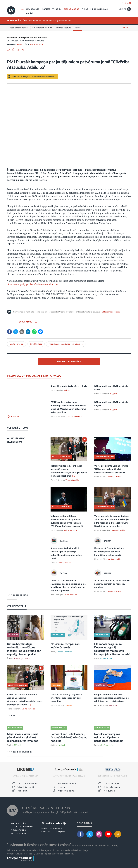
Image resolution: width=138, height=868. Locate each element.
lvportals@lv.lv (56, 828)
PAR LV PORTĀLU (19, 824)
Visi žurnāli (109, 791)
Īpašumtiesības (108, 745)
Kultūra (67, 390)
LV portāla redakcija (53, 823)
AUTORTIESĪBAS (18, 834)
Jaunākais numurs (113, 784)
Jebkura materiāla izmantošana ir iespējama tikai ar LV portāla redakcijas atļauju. (48, 850)
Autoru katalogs (112, 787)
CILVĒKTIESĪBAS (15, 442)
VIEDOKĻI (57, 9)
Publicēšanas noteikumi (111, 312)
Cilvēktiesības (36, 344)
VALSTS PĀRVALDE (16, 438)
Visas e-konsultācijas (22, 752)
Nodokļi (61, 745)
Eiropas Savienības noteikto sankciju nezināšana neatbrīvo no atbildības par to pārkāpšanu (112, 698)
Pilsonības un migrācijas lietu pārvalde (27, 38)
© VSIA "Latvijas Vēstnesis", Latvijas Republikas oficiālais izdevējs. (40, 854)
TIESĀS (85, 9)
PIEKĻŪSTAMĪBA (18, 830)
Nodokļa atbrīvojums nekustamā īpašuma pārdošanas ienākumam (109, 738)
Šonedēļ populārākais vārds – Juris (69, 386)
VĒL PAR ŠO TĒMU (18, 428)
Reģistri (114, 394)
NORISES (46, 9)
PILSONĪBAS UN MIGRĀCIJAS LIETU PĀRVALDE (34, 376)
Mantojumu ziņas (67, 791)
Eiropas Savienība (74, 417)
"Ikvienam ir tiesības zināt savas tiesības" (39, 845)
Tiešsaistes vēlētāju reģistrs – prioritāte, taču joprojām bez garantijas (66, 698)
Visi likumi (23, 791)
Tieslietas (113, 706)
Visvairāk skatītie (26, 787)
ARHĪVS (30, 13)
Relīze (19, 45)
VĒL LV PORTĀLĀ (17, 606)
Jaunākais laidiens (67, 784)
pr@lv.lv (61, 832)
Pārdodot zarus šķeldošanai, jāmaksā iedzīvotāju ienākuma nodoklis (69, 738)
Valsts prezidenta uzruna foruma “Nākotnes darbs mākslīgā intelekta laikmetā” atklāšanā (111, 469)
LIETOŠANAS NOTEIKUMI (22, 827)
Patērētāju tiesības (22, 659)
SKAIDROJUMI (33, 9)
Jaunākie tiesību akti (28, 784)
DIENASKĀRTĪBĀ (72, 9)
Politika (69, 706)
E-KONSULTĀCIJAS (99, 9)
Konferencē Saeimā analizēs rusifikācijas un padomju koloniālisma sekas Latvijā (109, 552)
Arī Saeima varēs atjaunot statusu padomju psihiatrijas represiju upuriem (112, 584)
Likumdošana (106, 659)
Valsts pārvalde (37, 45)
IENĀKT (128, 3)
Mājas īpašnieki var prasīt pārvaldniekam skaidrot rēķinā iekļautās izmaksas (23, 738)
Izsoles (61, 787)
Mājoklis (18, 745)
